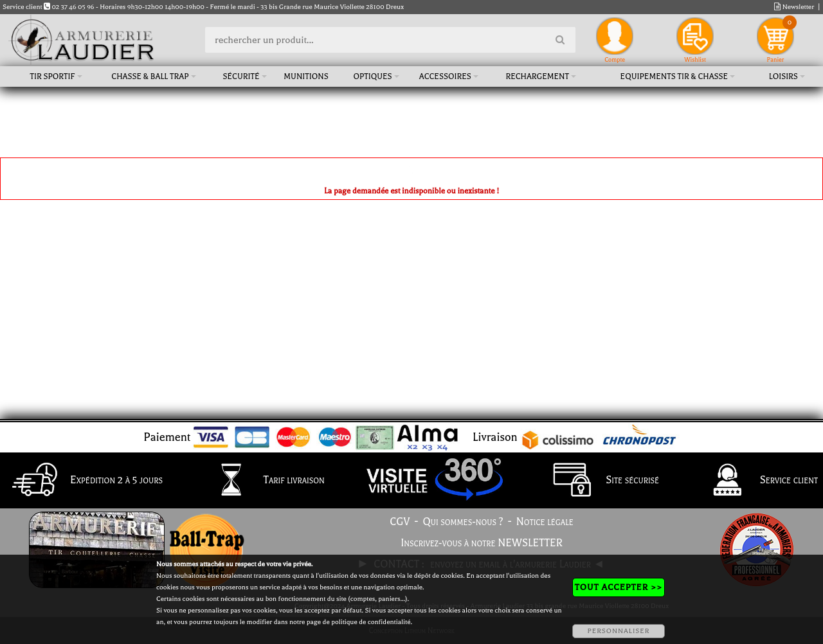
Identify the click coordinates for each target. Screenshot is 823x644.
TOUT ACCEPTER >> (619, 587)
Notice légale (545, 522)
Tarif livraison (262, 481)
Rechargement (537, 76)
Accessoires (445, 76)
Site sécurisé (600, 481)
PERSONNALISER (618, 631)
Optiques (372, 76)
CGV (400, 522)
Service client (756, 481)
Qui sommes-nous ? (463, 522)
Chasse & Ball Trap (150, 76)
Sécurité (241, 76)
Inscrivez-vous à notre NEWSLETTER (482, 543)
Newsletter (794, 7)
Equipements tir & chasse (674, 76)
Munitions (306, 76)
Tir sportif (53, 76)
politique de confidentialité (371, 622)
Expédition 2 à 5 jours (84, 481)
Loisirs (783, 76)
